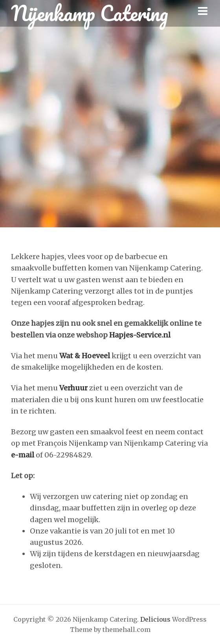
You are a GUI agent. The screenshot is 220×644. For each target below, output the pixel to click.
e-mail (23, 455)
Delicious (155, 619)
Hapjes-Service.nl (139, 335)
